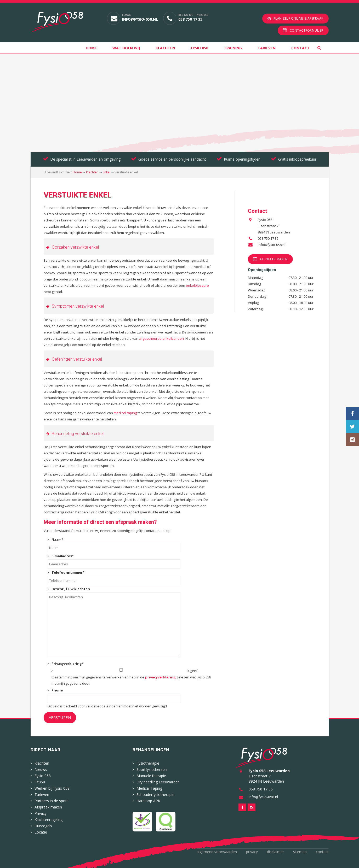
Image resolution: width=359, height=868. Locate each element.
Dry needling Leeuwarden (158, 782)
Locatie (41, 832)
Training (233, 48)
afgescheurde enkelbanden (161, 338)
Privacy (41, 813)
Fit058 (40, 782)
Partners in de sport (51, 801)
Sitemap (300, 852)
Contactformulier (307, 30)
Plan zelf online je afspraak (298, 18)
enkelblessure (197, 285)
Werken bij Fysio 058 (52, 788)
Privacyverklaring (68, 664)
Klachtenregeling (49, 820)
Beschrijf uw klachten (71, 589)
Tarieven (267, 48)
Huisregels (43, 826)
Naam (57, 539)
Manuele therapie (151, 776)
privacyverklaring (160, 677)
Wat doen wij (126, 48)
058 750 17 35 (190, 19)
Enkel (107, 172)
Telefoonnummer (68, 572)
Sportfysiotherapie (152, 769)
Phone (57, 690)
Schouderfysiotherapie (155, 794)
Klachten (165, 48)
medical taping (125, 413)
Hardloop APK (148, 801)
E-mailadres (63, 556)
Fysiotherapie (148, 763)
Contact (300, 48)
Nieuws (41, 769)
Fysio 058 (200, 48)
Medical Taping (149, 788)
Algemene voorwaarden (217, 852)
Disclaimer (275, 852)
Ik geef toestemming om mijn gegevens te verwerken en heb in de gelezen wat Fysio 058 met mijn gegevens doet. (131, 677)
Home (91, 48)
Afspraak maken (274, 259)
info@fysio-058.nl (140, 19)
